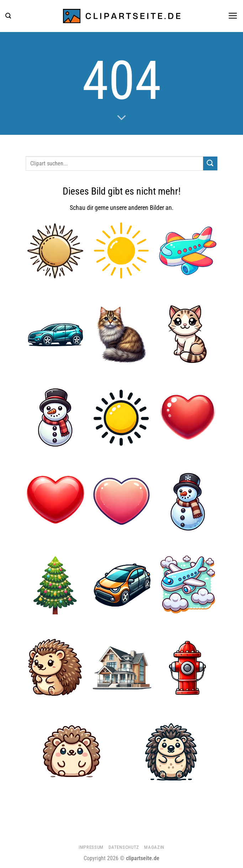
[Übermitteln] (210, 163)
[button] (8, 16)
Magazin (154, 847)
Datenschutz (124, 847)
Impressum (91, 847)
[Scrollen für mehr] (121, 118)
